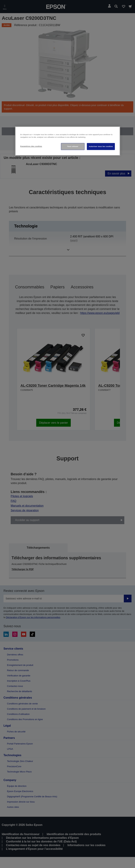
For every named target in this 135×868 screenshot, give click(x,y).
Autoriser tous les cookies (101, 146)
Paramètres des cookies (31, 146)
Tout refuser (73, 146)
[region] (68, 141)
